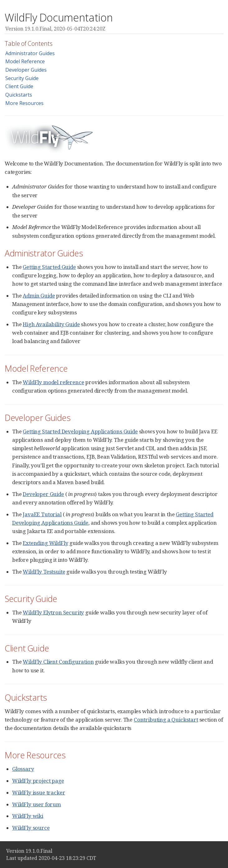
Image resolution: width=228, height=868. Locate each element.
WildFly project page (38, 781)
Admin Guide (39, 296)
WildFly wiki (28, 816)
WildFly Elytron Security (53, 612)
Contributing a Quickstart (166, 720)
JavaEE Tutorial (42, 514)
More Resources (24, 103)
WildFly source (31, 828)
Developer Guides (26, 70)
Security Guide (22, 78)
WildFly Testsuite (44, 572)
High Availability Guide (51, 324)
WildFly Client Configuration (58, 662)
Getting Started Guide (49, 267)
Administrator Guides (30, 53)
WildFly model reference (53, 382)
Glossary (23, 769)
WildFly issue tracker (39, 792)
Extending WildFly (45, 543)
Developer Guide (43, 494)
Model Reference (25, 61)
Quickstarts (19, 95)
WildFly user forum (37, 804)
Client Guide (19, 86)
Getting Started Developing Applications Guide (80, 431)
